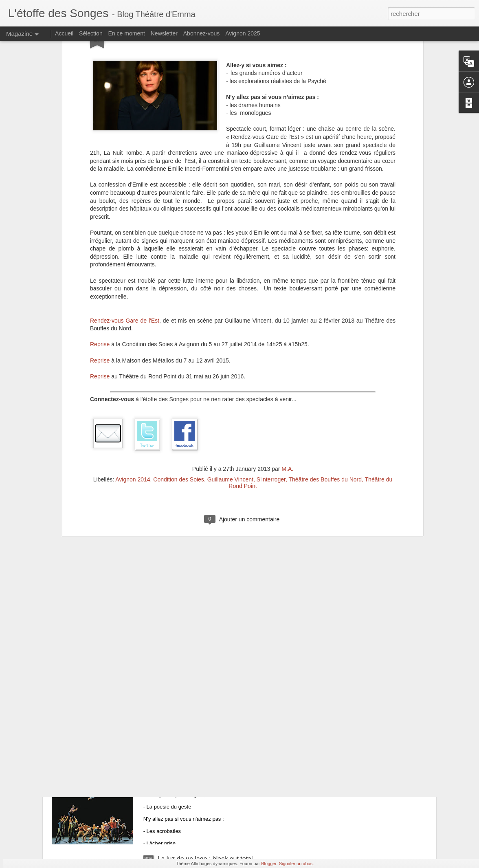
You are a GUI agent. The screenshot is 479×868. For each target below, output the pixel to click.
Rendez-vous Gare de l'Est (125, 200)
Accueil (64, 33)
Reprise (100, 224)
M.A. (287, 349)
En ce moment (127, 33)
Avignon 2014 (133, 359)
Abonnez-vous (202, 33)
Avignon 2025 (243, 33)
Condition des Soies (179, 359)
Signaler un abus (296, 864)
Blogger (269, 864)
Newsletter (164, 33)
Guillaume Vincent (230, 359)
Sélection (91, 33)
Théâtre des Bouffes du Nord (325, 359)
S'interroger (271, 359)
